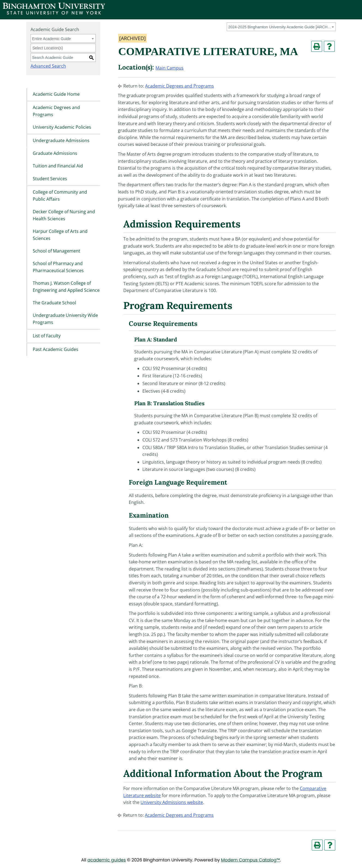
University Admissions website (172, 802)
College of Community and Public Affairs (60, 196)
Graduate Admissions (55, 153)
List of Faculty (47, 336)
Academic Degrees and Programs (56, 111)
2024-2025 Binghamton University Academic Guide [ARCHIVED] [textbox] (280, 27)
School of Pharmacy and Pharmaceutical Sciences (58, 267)
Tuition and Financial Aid (58, 166)
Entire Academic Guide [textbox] (52, 39)
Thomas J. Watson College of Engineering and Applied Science (66, 287)
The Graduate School (54, 303)
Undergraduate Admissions (61, 141)
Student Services (50, 179)
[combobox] (281, 27)
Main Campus (170, 68)
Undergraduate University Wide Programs (65, 319)
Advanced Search (48, 66)
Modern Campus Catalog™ (250, 860)
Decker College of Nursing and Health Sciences (64, 215)
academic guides (107, 860)
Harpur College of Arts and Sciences (60, 235)
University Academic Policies (62, 127)
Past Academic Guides (56, 349)
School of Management (56, 251)
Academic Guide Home (56, 94)
